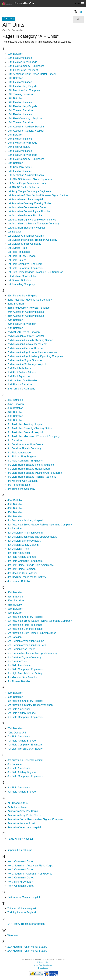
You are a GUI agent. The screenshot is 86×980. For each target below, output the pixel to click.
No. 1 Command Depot (21, 861)
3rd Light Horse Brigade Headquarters (29, 469)
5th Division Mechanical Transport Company (32, 653)
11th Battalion (15, 78)
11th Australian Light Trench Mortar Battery (32, 74)
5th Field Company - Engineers (25, 669)
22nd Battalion (16, 304)
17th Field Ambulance (20, 171)
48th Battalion (15, 517)
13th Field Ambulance (20, 114)
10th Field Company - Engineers (26, 66)
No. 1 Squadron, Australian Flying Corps (30, 866)
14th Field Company (19, 147)
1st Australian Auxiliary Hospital (25, 199)
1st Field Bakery (17, 260)
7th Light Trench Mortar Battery (25, 749)
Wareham (13, 935)
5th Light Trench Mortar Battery (25, 673)
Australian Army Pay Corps (23, 811)
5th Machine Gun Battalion (22, 677)
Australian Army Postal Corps (24, 815)
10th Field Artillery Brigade (22, 62)
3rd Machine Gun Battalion (22, 481)
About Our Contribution (43, 965)
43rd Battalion (15, 500)
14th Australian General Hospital (26, 131)
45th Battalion (15, 508)
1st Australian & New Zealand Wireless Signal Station (38, 195)
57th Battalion (15, 613)
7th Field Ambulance (19, 737)
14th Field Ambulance (20, 139)
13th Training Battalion (20, 122)
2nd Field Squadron (19, 376)
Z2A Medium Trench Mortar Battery (27, 947)
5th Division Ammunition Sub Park (27, 645)
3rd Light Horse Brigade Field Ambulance (31, 465)
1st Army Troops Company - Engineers (29, 191)
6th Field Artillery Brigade (22, 713)
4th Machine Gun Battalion (22, 573)
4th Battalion (15, 529)
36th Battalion (15, 416)
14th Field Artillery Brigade (22, 143)
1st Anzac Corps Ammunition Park (27, 183)
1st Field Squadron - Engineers (25, 268)
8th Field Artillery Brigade (22, 772)
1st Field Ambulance (19, 252)
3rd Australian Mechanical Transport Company (34, 436)
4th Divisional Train (18, 549)
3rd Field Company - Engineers (25, 461)
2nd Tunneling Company (21, 389)
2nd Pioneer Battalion (20, 384)
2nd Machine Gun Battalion (23, 381)
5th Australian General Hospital (25, 629)
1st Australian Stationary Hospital (26, 228)
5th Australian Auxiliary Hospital (25, 617)
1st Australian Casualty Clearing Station (30, 203)
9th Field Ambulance (19, 788)
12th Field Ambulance (20, 102)
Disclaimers (43, 968)
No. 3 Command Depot (21, 878)
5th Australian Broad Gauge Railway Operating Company (40, 621)
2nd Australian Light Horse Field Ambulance (32, 352)
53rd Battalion (15, 605)
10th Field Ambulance (20, 58)
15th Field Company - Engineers (26, 159)
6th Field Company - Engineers (25, 717)
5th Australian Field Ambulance (25, 625)
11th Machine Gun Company (24, 90)
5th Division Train (17, 661)
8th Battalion (15, 764)
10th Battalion (15, 54)
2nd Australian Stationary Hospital (27, 364)
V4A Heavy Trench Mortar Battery (26, 924)
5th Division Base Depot (21, 649)
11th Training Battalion (20, 94)
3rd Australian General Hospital (25, 432)
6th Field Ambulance (19, 709)
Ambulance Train (17, 807)
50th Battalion (15, 593)
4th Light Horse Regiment (22, 569)
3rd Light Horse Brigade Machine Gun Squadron (35, 473)
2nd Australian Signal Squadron (25, 360)
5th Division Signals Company (24, 657)
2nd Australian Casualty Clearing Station (30, 340)
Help (80, 12)
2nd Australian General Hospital (25, 348)
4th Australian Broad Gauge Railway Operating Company (40, 525)
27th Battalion (15, 320)
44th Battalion (15, 504)
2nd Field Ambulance (19, 368)
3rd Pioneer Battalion (19, 485)
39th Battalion (15, 420)
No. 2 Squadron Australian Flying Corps (30, 874)
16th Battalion (15, 163)
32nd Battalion (16, 404)
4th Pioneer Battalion (19, 581)
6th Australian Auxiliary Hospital (25, 701)
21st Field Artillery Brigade (22, 296)
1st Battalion (14, 232)
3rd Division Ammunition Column (26, 445)
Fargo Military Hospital (20, 839)
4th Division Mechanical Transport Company (32, 537)
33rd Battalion (15, 408)
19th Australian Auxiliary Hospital (26, 175)
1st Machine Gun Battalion (22, 276)
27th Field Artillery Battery (22, 324)
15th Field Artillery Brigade (22, 155)
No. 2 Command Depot (21, 870)
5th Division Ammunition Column (26, 641)
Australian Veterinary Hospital (24, 827)
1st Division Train (17, 248)
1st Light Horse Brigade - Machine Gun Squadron (35, 272)
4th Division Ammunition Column (26, 533)
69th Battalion (15, 697)
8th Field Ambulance (19, 768)
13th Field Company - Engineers (26, 119)
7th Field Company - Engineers (25, 745)
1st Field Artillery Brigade (22, 256)
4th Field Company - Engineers (25, 561)
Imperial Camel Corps (20, 850)
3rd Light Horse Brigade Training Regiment (32, 477)
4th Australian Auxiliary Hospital (25, 520)
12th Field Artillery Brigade (22, 106)
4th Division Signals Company (24, 541)
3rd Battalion (15, 440)
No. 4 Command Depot (21, 886)
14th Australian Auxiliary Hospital (26, 127)
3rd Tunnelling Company (21, 489)
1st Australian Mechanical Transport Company (33, 224)
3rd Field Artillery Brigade (22, 457)
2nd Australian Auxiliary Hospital (26, 336)
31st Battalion (15, 400)
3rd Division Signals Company (24, 448)
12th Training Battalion (20, 110)
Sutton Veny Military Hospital (24, 897)
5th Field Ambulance (19, 665)
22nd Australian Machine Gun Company (30, 300)
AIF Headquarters (17, 803)
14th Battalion (15, 135)
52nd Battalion (16, 601)
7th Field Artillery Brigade (22, 741)
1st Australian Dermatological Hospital (29, 211)
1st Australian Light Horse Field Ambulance (32, 220)
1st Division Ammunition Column (26, 236)
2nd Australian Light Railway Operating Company (35, 356)
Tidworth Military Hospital (22, 909)
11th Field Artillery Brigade (22, 86)
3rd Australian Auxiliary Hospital (25, 424)
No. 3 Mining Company (20, 882)
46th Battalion (15, 512)
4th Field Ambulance (19, 553)
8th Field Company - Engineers (25, 776)
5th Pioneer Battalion (19, 681)
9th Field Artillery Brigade (22, 792)
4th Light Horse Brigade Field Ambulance (31, 565)
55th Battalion (15, 609)
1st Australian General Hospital (25, 216)
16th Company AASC (19, 167)
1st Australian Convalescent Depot (27, 207)
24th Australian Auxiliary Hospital (26, 312)
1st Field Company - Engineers (25, 264)
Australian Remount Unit (21, 823)
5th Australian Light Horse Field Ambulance (32, 633)
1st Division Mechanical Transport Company (32, 240)
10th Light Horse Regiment (23, 70)
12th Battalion (15, 98)
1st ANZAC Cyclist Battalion (23, 187)
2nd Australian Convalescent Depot (27, 344)
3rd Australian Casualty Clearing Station (30, 428)
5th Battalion (15, 637)
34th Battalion (15, 412)
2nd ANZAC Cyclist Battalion (24, 332)
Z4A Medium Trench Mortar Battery (27, 951)
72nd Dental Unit (17, 733)
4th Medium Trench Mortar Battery (27, 577)
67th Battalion (15, 693)
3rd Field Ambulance (19, 453)
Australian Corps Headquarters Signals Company (35, 819)
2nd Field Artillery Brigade (22, 372)
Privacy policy (43, 962)
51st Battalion (15, 597)
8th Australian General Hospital (25, 760)
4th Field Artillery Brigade (22, 557)
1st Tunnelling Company (21, 284)
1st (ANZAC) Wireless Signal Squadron (30, 179)
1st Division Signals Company (24, 244)
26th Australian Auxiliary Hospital (26, 316)
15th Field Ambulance (20, 151)
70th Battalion (15, 728)
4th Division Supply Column (23, 545)
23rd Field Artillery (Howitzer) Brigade (29, 308)
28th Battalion (15, 328)
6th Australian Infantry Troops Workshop (30, 705)
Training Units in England (22, 912)
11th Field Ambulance (20, 82)
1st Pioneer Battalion (19, 280)
